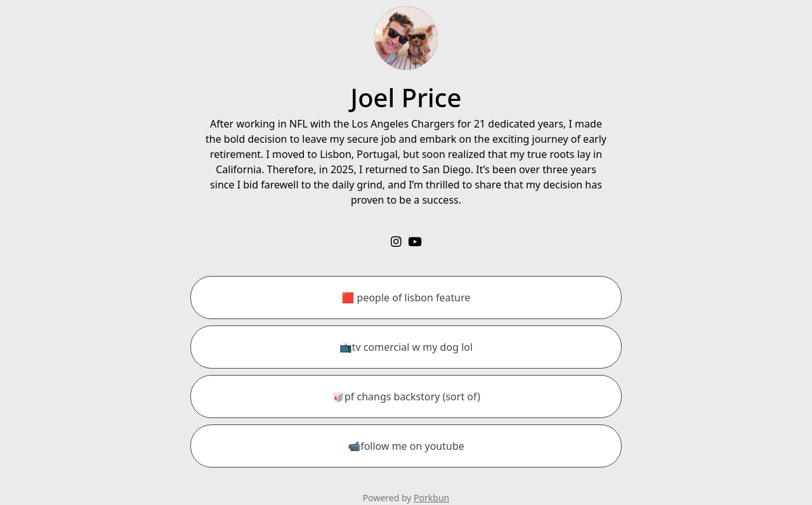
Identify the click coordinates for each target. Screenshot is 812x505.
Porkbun (431, 498)
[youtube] (415, 241)
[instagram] (396, 241)
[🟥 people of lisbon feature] (406, 298)
